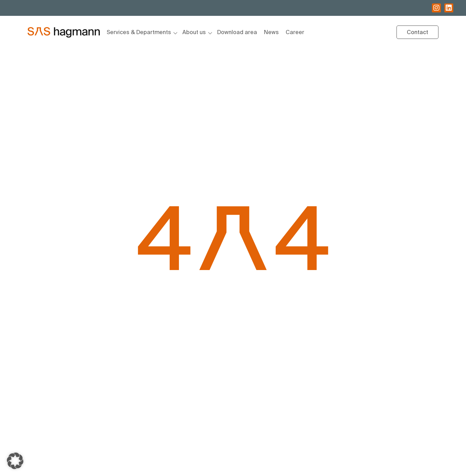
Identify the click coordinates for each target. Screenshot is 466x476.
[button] (15, 461)
